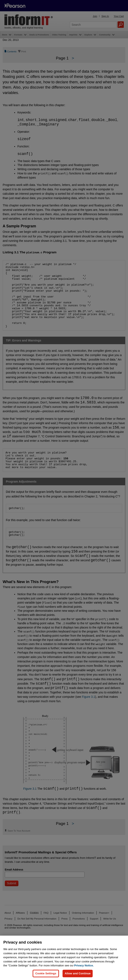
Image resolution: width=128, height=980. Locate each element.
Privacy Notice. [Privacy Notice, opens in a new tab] (84, 965)
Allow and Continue (78, 973)
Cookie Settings (46, 973)
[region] (64, 958)
